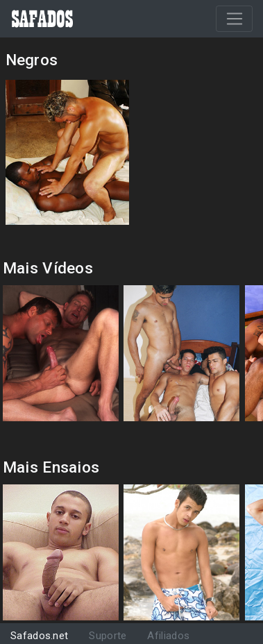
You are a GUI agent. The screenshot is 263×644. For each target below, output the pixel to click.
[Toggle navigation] (234, 19)
